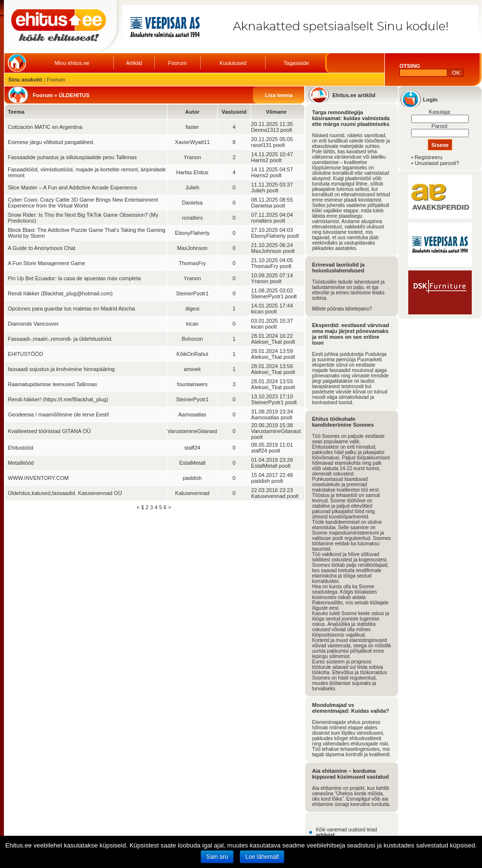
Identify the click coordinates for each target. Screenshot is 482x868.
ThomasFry (192, 263)
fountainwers (192, 384)
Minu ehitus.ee (72, 63)
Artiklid (134, 63)
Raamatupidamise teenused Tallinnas (52, 384)
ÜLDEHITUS (74, 95)
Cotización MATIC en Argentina (45, 127)
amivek (192, 369)
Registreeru (429, 157)
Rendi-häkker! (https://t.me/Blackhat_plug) (58, 399)
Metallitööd (21, 463)
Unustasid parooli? (437, 163)
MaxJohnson (192, 248)
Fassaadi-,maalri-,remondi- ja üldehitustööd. (60, 339)
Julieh (192, 187)
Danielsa (192, 203)
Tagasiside (296, 63)
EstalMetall (192, 463)
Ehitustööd (21, 448)
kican (257, 311)
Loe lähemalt (262, 857)
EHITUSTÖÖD (25, 354)
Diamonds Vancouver (33, 324)
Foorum (177, 63)
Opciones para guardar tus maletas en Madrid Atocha (71, 309)
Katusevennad (192, 493)
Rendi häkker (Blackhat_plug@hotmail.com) (60, 293)
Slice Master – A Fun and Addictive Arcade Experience (73, 187)
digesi (192, 309)
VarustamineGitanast (192, 431)
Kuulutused (233, 63)
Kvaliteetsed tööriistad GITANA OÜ (49, 431)
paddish (193, 478)
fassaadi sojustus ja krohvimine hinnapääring (61, 369)
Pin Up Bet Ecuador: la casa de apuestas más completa (74, 278)
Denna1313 (265, 130)
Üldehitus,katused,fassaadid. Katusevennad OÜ (65, 493)
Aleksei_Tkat (266, 342)
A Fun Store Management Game (46, 263)
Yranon (192, 157)
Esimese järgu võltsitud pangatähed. (51, 142)
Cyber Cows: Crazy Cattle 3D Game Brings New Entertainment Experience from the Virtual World (83, 203)
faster (192, 127)
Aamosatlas (192, 414)
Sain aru (217, 857)
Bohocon (192, 339)
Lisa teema (279, 95)
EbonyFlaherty (192, 233)
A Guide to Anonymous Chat (42, 248)
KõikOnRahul (192, 354)
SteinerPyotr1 (192, 293)
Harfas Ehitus (192, 172)
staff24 (192, 448)
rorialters (192, 218)
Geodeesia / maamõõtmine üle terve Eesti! (59, 414)
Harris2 (260, 160)
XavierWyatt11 (192, 142)
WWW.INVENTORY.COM (38, 478)
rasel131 (261, 145)
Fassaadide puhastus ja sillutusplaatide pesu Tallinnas (72, 157)
